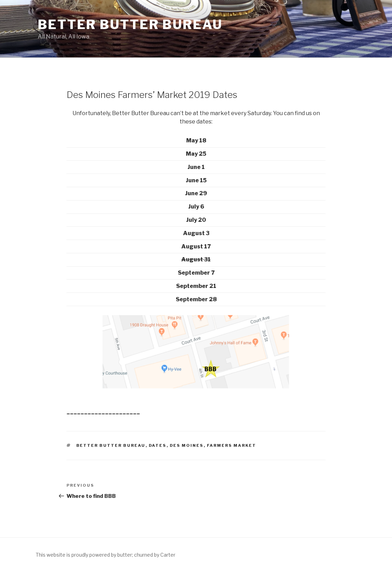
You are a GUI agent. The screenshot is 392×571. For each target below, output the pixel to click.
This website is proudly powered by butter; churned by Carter (106, 555)
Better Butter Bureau (130, 24)
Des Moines (187, 445)
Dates (158, 445)
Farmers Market (232, 445)
